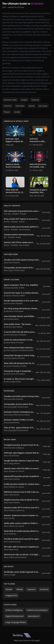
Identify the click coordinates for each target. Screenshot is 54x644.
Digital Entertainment (15, 616)
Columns (8, 106)
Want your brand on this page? (27, 640)
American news (10, 100)
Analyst (24, 100)
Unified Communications (37, 610)
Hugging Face (11, 595)
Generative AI (34, 616)
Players (7, 112)
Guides (17, 112)
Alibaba (20, 589)
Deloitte (9, 589)
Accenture (44, 589)
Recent (31, 106)
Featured (35, 100)
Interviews (20, 106)
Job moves (43, 106)
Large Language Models (16, 622)
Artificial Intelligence (14, 610)
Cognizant (31, 589)
